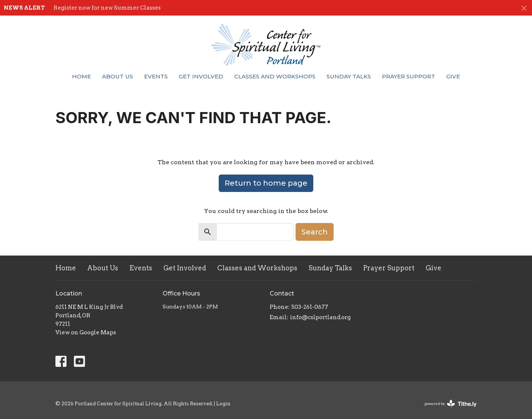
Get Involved (201, 76)
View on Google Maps (86, 332)
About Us (117, 76)
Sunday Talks (349, 76)
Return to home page (266, 183)
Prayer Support (409, 76)
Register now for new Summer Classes (107, 8)
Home (81, 76)
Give (453, 76)
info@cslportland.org (320, 317)
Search (315, 232)
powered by (451, 404)
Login (223, 404)
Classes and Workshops (275, 76)
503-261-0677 (310, 307)
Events (156, 76)
